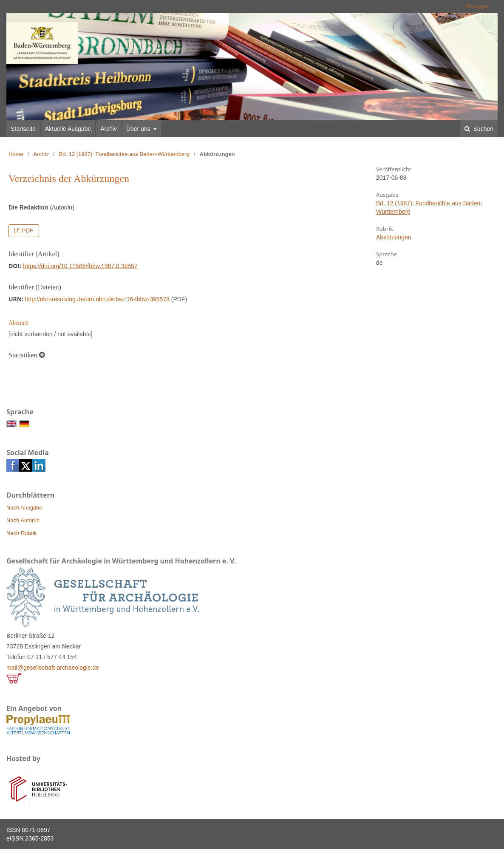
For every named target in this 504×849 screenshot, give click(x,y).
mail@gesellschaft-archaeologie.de (53, 668)
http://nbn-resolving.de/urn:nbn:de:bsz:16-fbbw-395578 (97, 299)
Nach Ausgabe (24, 508)
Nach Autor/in (23, 520)
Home (16, 154)
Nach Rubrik (22, 533)
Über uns (139, 129)
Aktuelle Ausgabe (68, 129)
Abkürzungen (394, 237)
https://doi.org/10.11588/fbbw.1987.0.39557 (80, 266)
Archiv (109, 129)
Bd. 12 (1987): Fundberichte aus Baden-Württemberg (124, 154)
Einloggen (478, 6)
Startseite (23, 129)
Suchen (483, 129)
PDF (27, 231)
